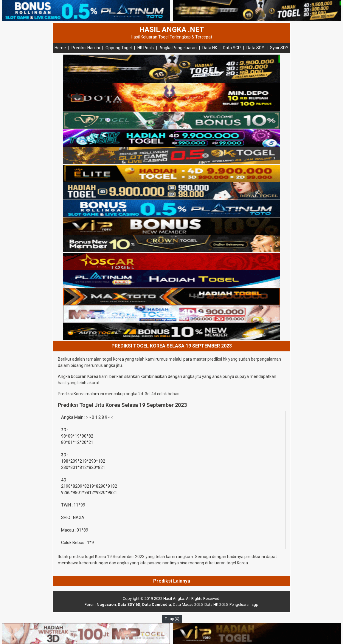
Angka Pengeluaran (178, 48)
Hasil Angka (174, 599)
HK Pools (146, 48)
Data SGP (232, 48)
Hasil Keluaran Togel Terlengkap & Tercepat (171, 37)
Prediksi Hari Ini (86, 48)
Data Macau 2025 (188, 604)
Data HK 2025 (216, 604)
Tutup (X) (172, 619)
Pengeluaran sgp (244, 604)
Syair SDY (279, 48)
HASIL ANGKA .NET (172, 30)
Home (60, 48)
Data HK (210, 48)
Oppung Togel (119, 48)
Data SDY (255, 48)
